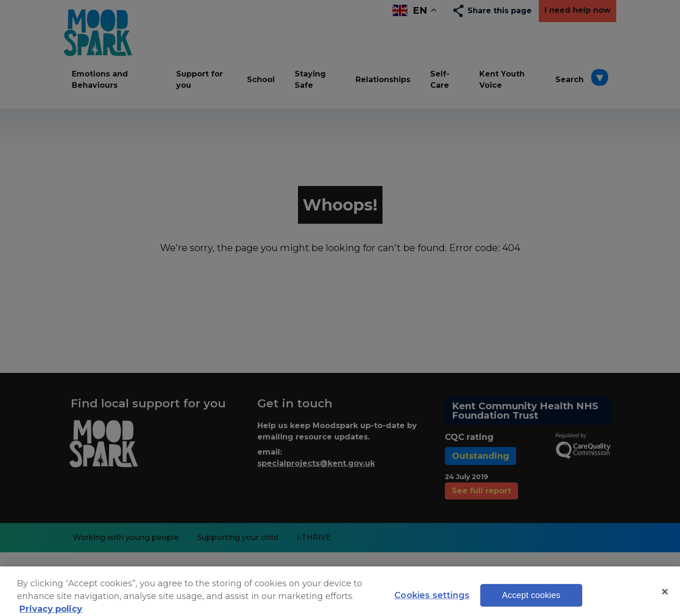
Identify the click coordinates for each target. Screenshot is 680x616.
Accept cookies (531, 601)
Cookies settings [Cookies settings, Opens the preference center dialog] (432, 601)
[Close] (665, 597)
